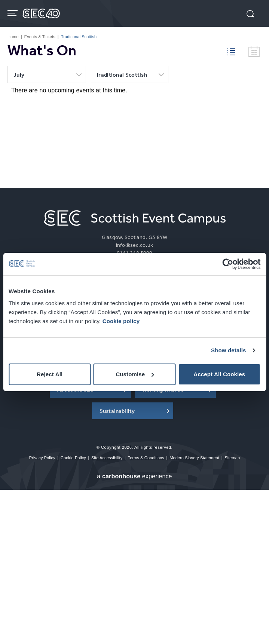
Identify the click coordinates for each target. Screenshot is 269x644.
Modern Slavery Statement (194, 458)
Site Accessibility (107, 458)
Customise (135, 374)
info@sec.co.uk (134, 245)
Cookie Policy (73, 458)
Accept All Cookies (219, 374)
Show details (229, 350)
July (19, 75)
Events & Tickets (40, 37)
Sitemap (232, 458)
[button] (250, 15)
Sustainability (117, 411)
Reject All (50, 374)
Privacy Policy (42, 458)
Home (13, 37)
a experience (134, 476)
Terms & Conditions (146, 458)
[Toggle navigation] (13, 13)
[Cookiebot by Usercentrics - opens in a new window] (228, 264)
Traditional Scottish (121, 75)
